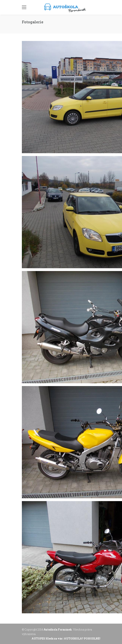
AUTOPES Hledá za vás (47, 638)
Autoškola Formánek (58, 630)
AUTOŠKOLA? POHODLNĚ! (82, 638)
